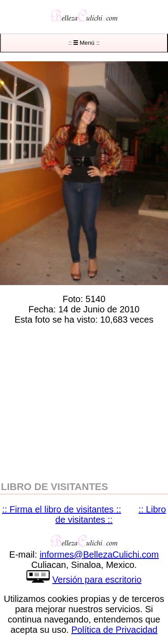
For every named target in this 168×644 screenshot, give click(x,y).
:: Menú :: (84, 43)
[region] (84, 401)
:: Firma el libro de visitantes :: (62, 509)
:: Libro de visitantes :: (111, 514)
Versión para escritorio (97, 580)
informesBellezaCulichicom (99, 554)
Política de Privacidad (114, 630)
